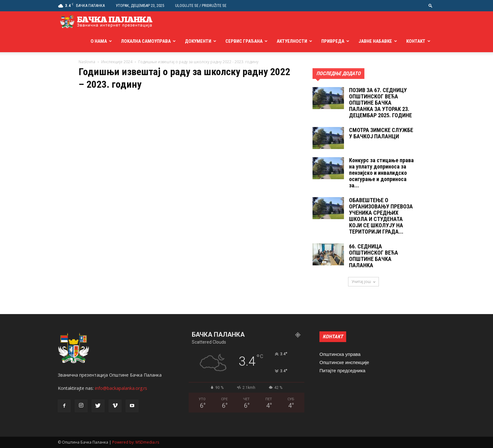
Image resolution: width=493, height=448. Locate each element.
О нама (99, 41)
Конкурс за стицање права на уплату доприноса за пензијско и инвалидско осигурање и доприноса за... (381, 173)
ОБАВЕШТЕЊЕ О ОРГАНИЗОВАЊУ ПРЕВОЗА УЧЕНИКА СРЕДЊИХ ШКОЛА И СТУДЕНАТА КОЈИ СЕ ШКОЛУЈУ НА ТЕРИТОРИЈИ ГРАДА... (381, 216)
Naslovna (87, 62)
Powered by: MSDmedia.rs (136, 442)
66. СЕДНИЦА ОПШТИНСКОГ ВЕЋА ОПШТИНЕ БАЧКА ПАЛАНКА (374, 256)
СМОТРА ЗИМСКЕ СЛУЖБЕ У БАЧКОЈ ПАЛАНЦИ (381, 133)
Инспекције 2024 (117, 62)
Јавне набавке (375, 41)
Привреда (333, 41)
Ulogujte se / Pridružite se (201, 6)
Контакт (416, 41)
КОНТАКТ (333, 337)
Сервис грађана (244, 41)
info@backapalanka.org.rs (121, 388)
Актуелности (292, 41)
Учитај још (363, 282)
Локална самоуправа (146, 41)
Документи (198, 41)
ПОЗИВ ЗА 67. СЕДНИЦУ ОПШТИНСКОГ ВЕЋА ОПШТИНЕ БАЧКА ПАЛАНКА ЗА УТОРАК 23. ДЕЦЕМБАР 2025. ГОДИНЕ (380, 103)
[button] (430, 6)
